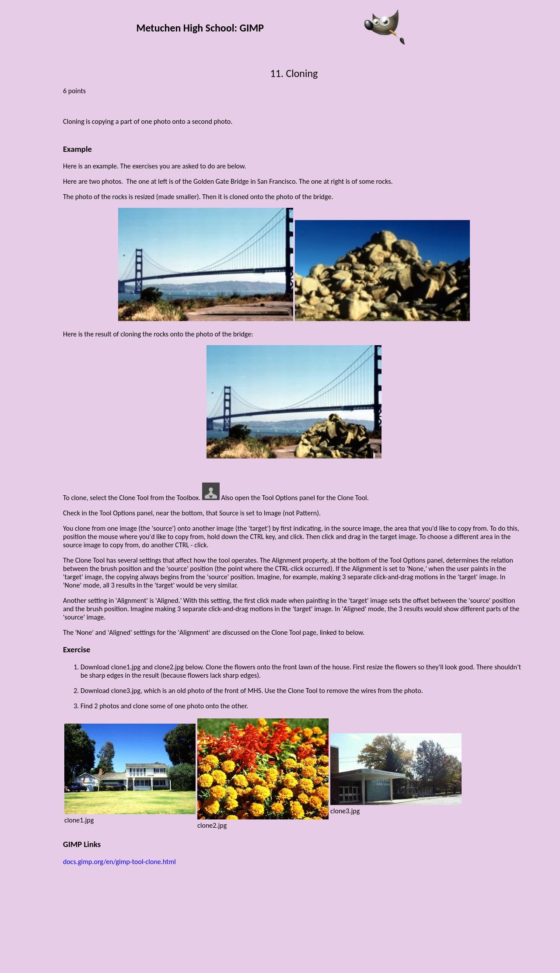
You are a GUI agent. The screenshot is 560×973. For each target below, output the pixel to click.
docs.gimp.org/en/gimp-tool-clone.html (119, 862)
